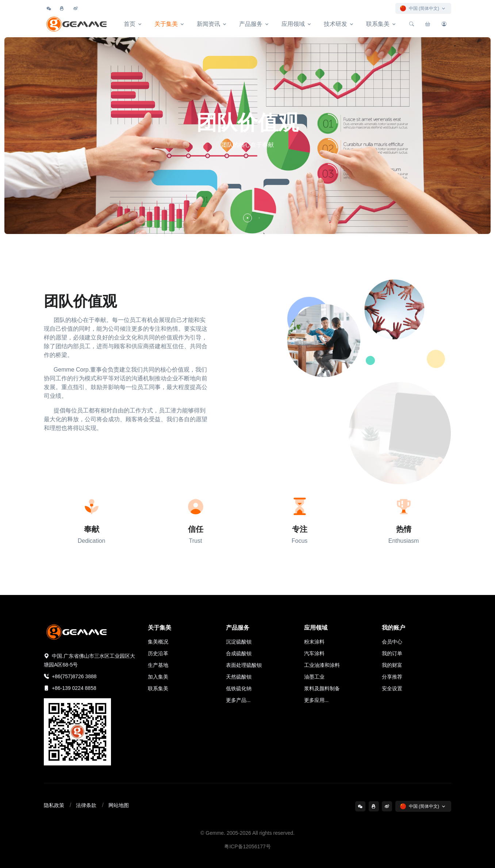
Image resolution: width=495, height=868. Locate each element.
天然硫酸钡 (239, 677)
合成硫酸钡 (239, 653)
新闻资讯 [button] (208, 24)
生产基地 (158, 665)
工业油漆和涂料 (322, 665)
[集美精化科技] (77, 24)
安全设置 (392, 688)
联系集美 (158, 688)
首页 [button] (130, 24)
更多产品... (238, 700)
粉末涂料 (314, 642)
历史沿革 (158, 653)
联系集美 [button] (378, 24)
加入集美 (158, 677)
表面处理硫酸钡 (244, 665)
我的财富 (392, 665)
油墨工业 (314, 677)
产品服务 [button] (251, 24)
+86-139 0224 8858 (70, 688)
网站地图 (119, 805)
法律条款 (86, 805)
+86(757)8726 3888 (70, 676)
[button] (247, 218)
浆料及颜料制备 (322, 688)
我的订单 (392, 653)
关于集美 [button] (166, 24)
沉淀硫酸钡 (239, 642)
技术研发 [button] (335, 24)
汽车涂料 (314, 653)
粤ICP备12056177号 (247, 846)
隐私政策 (54, 805)
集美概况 (158, 642)
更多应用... (316, 700)
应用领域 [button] (293, 24)
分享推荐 (392, 677)
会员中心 (392, 642)
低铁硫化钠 (239, 688)
